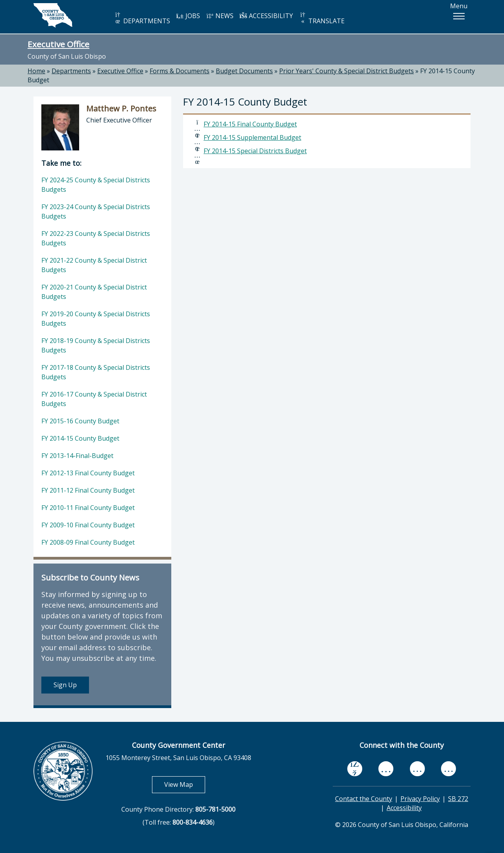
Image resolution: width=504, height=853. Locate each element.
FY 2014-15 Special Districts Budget (255, 151)
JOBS (188, 16)
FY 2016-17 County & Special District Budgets (94, 399)
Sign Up (65, 685)
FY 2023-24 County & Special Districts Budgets (96, 211)
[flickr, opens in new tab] (417, 769)
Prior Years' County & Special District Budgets (346, 71)
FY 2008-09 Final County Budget (88, 542)
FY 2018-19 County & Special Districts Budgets (96, 345)
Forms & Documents (180, 71)
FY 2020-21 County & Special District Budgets (94, 292)
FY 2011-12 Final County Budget (88, 490)
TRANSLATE (322, 18)
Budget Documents (244, 71)
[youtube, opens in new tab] (386, 769)
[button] (459, 16)
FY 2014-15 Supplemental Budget (252, 137)
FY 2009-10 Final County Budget (88, 525)
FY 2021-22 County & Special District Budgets (94, 265)
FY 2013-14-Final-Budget (77, 456)
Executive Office (58, 44)
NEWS (220, 16)
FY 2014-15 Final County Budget (250, 124)
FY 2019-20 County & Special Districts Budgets (96, 319)
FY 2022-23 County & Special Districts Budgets (96, 238)
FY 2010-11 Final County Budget (88, 508)
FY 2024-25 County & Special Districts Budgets (96, 185)
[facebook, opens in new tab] (355, 769)
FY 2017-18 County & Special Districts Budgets (96, 372)
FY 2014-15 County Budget (80, 438)
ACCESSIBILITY (266, 16)
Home (36, 71)
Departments (71, 71)
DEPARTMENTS (142, 18)
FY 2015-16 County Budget (80, 421)
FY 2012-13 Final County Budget (88, 473)
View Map (185, 784)
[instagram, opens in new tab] (448, 769)
